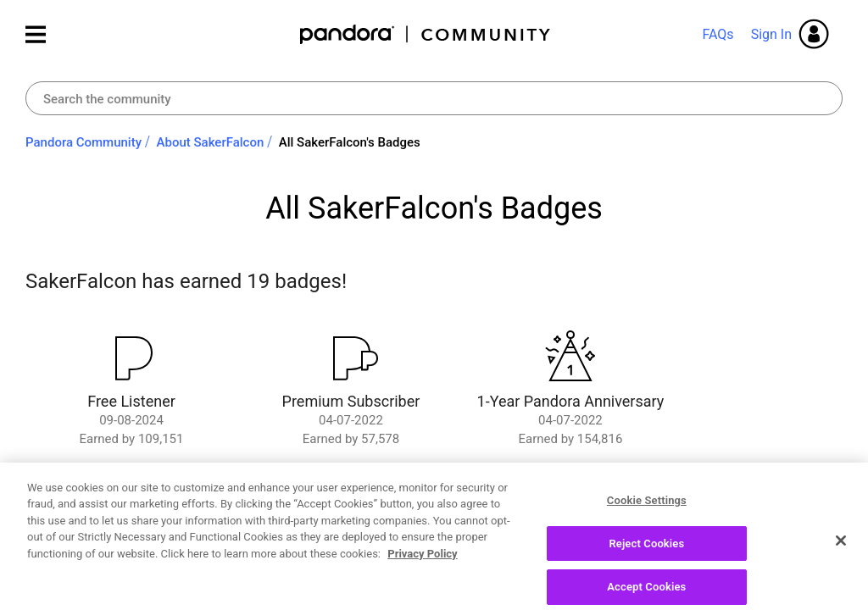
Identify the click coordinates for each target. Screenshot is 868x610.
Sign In (771, 34)
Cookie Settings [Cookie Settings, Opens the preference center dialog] (647, 532)
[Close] (841, 572)
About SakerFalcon (211, 142)
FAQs (718, 34)
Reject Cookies (646, 574)
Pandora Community (426, 34)
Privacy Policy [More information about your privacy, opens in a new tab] (422, 585)
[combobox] (434, 98)
